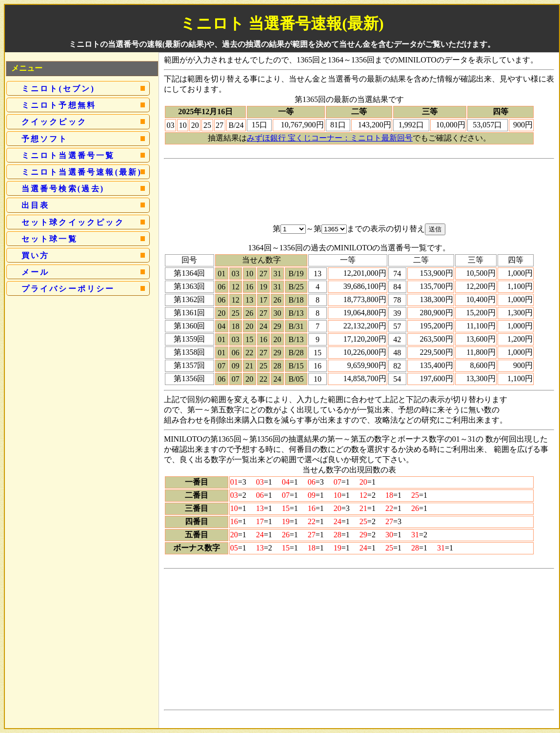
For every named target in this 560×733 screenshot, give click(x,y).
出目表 (36, 205)
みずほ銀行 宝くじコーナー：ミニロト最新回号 (330, 138)
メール (36, 272)
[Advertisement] (359, 185)
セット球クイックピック (73, 222)
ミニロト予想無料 (59, 105)
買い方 (36, 255)
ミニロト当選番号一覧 (68, 155)
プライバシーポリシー (68, 289)
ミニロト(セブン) (58, 89)
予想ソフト (45, 139)
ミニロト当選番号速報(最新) (82, 172)
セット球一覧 (50, 239)
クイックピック (54, 122)
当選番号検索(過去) (63, 189)
